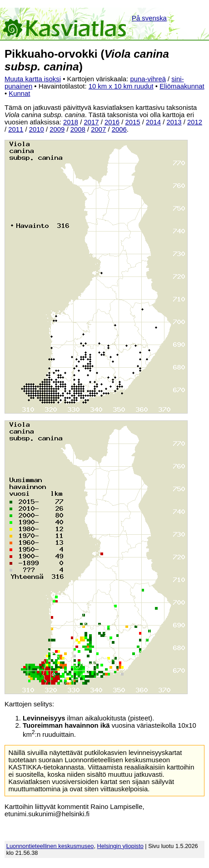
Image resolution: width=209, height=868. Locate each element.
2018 (71, 122)
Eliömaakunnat (182, 86)
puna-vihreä (148, 79)
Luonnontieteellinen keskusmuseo (50, 846)
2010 (37, 129)
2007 (98, 129)
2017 (91, 122)
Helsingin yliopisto (120, 846)
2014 (153, 122)
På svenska (149, 18)
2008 (78, 129)
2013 (174, 122)
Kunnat (19, 94)
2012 (195, 122)
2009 (57, 129)
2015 (132, 122)
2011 (16, 129)
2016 (112, 122)
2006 (119, 129)
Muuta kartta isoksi (33, 79)
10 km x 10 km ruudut (121, 86)
